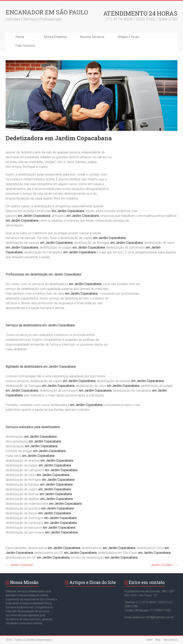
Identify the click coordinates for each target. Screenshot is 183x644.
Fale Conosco (25, 46)
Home (20, 37)
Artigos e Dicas (128, 37)
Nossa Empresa (55, 37)
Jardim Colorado (19, 565)
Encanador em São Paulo (47, 12)
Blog (158, 640)
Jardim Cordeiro (164, 565)
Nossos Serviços (92, 37)
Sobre (149, 640)
